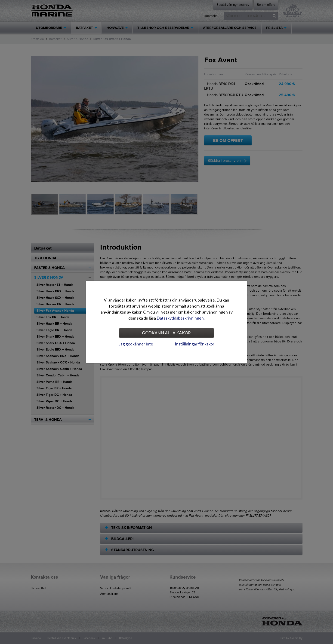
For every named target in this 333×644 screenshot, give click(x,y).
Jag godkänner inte (136, 344)
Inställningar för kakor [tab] (195, 344)
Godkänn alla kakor (166, 333)
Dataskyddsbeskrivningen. (181, 318)
